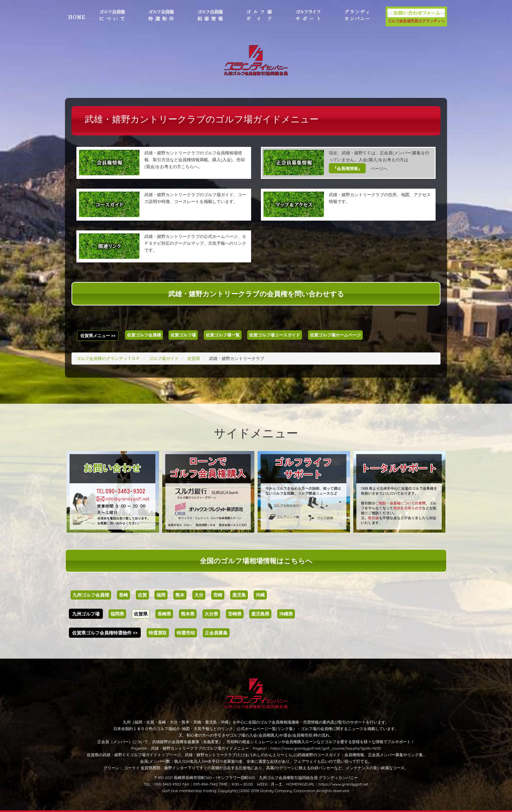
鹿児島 (239, 595)
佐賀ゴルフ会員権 (144, 335)
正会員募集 (216, 633)
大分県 (211, 614)
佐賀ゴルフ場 (183, 335)
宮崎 (218, 595)
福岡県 (117, 614)
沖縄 (260, 595)
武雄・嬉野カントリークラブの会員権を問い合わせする (256, 294)
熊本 (180, 595)
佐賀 (142, 595)
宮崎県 (235, 614)
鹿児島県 (260, 614)
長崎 (123, 595)
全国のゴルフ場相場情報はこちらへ (256, 561)
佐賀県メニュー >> (98, 336)
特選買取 (158, 633)
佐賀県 (141, 614)
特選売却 (186, 633)
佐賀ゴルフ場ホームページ (335, 335)
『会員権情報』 (347, 168)
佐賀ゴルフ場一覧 (223, 335)
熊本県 (188, 614)
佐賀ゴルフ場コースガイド (275, 335)
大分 (199, 595)
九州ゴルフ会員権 (91, 595)
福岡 (161, 595)
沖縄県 (286, 614)
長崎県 (164, 614)
